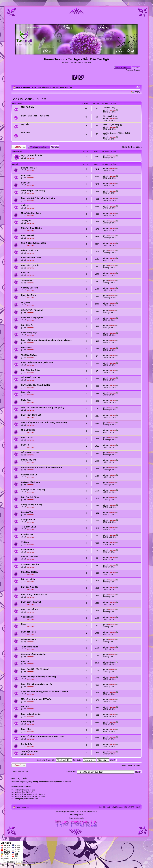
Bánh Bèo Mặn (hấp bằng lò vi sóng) (38, 677)
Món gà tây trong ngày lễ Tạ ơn (36, 699)
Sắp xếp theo (84, 760)
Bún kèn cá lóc (28, 579)
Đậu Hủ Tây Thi (28, 460)
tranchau (112, 110)
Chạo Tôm (26, 400)
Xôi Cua (25, 706)
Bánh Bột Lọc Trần (30, 265)
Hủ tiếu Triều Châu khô (32, 310)
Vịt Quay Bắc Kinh (30, 288)
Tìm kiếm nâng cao (133, 70)
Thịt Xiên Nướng (29, 355)
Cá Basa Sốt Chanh (30, 482)
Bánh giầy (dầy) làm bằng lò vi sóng (38, 198)
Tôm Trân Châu (28, 527)
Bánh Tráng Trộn (29, 333)
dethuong (112, 662)
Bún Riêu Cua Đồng (31, 370)
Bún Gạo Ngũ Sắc (30, 587)
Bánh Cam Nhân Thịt (31, 602)
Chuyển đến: (71, 772)
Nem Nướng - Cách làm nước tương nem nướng (44, 422)
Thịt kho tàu (27, 280)
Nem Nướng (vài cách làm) (34, 243)
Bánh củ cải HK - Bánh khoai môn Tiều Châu (42, 737)
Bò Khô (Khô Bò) (29, 168)
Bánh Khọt (26, 729)
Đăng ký (137, 92)
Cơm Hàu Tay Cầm (30, 564)
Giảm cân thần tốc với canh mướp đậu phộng (43, 407)
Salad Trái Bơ (28, 550)
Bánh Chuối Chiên (110, 116)
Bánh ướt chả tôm (30, 609)
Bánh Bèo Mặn (28, 235)
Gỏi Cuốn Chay (109, 108)
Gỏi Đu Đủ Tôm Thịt (31, 378)
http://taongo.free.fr (77, 815)
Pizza (24, 624)
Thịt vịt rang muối (29, 647)
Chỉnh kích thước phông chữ (138, 87)
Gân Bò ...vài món (30, 557)
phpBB (67, 812)
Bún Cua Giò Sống (30, 497)
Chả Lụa (25, 206)
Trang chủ (26, 87)
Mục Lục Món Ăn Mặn (31, 155)
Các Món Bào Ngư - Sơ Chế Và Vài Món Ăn (41, 467)
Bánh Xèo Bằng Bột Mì (32, 318)
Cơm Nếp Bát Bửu (30, 572)
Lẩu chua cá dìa (29, 639)
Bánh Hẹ (25, 445)
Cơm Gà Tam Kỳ (29, 512)
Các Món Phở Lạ (29, 475)
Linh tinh (25, 133)
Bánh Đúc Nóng (29, 295)
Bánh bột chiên (28, 632)
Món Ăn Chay (28, 107)
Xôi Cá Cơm (27, 744)
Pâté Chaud (27, 175)
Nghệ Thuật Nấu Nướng (41, 87)
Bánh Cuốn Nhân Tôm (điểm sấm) (37, 363)
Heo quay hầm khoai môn (33, 654)
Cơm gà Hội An (28, 520)
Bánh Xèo (26, 392)
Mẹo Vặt (25, 124)
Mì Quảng (26, 303)
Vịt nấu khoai (27, 617)
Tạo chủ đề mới (19, 147)
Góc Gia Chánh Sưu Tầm (62, 87)
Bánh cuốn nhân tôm (31, 714)
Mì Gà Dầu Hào (28, 430)
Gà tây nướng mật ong (32, 505)
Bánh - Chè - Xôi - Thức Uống (35, 116)
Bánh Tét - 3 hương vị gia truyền (36, 684)
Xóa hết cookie (117, 807)
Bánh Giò (26, 273)
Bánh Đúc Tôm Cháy (31, 258)
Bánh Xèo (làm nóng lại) (112, 125)
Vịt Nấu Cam (27, 535)
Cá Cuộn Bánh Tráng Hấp (33, 490)
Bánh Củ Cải (27, 437)
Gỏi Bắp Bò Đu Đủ (30, 452)
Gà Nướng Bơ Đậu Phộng (33, 191)
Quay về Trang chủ (21, 771)
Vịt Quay (25, 542)
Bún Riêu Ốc (27, 325)
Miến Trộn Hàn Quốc (31, 213)
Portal (18, 87)
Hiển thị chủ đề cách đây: (54, 760)
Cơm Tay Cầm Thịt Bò (31, 228)
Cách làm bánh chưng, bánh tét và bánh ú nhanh (44, 692)
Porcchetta (26, 347)
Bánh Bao (26, 183)
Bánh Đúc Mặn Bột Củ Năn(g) (35, 669)
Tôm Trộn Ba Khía (30, 751)
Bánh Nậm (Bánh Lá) (31, 415)
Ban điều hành (105, 807)
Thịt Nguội (26, 220)
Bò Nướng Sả (27, 722)
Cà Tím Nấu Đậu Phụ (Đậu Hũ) (35, 385)
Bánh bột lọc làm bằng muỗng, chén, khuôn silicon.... (47, 340)
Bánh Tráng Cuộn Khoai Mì (34, 594)
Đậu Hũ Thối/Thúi (29, 250)
